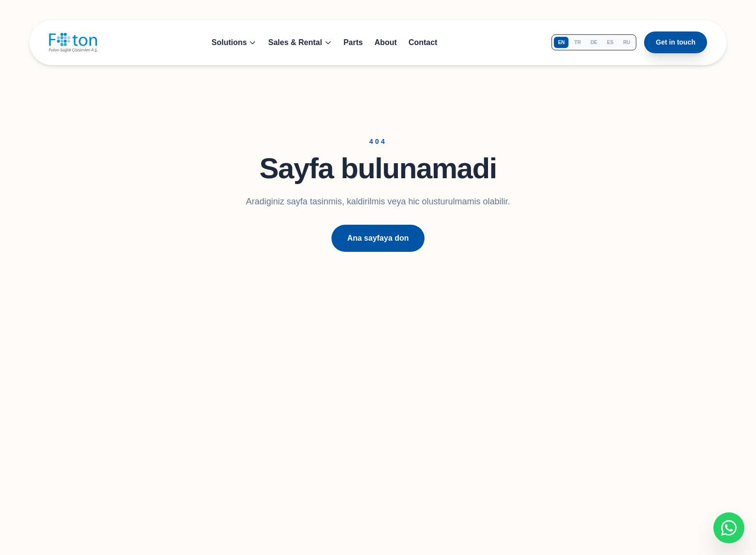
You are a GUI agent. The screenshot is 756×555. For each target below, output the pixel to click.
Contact (423, 42)
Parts (353, 42)
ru (627, 42)
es (610, 42)
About (386, 42)
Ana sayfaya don (378, 238)
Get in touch (676, 42)
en (561, 42)
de (594, 42)
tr (577, 42)
